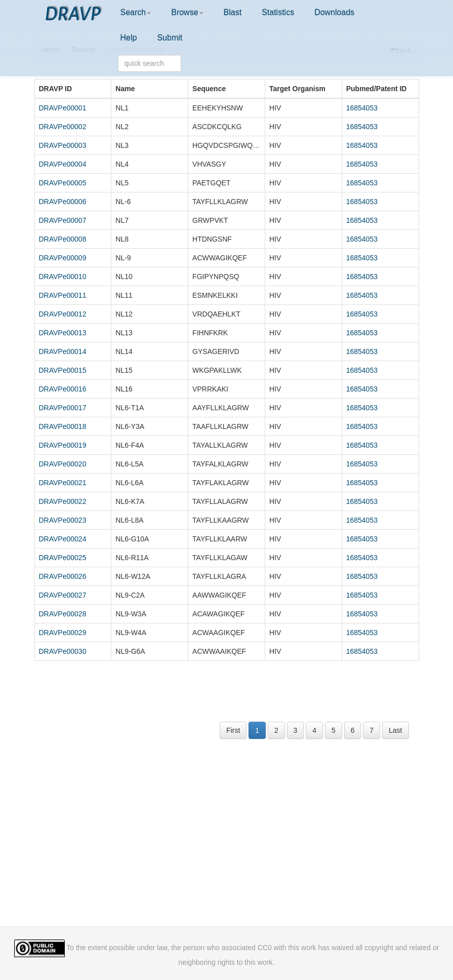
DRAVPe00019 (63, 445)
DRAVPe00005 (63, 183)
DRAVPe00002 (63, 127)
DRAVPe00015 (63, 370)
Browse (187, 12)
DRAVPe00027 (63, 595)
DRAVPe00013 (63, 333)
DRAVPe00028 (63, 614)
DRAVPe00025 (63, 558)
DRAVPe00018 (63, 426)
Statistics (278, 12)
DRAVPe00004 (63, 164)
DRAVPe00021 (63, 483)
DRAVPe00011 (63, 295)
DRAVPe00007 (63, 220)
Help (129, 38)
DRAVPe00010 (63, 277)
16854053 (362, 108)
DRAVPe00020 (63, 464)
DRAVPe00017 (63, 408)
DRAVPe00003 (63, 145)
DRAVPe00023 (63, 520)
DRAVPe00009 (63, 258)
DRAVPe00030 (63, 651)
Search (136, 12)
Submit (170, 38)
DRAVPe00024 (63, 539)
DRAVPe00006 (63, 202)
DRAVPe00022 (63, 501)
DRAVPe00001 (63, 108)
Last (395, 730)
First (233, 730)
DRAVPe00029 (63, 633)
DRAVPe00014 (63, 351)
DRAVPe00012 (63, 314)
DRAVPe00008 (63, 239)
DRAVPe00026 (63, 576)
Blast (233, 12)
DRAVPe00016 (63, 389)
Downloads (334, 12)
